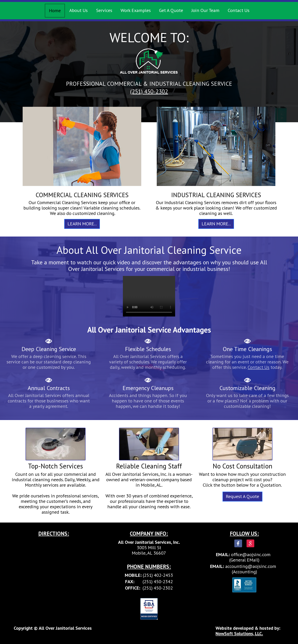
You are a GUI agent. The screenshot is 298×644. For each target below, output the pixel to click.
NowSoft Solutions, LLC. (239, 633)
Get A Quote (171, 10)
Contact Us (239, 10)
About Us (78, 10)
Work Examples (136, 10)
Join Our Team (205, 10)
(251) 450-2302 (149, 91)
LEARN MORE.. (82, 224)
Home (55, 11)
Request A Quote (242, 496)
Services (104, 10)
